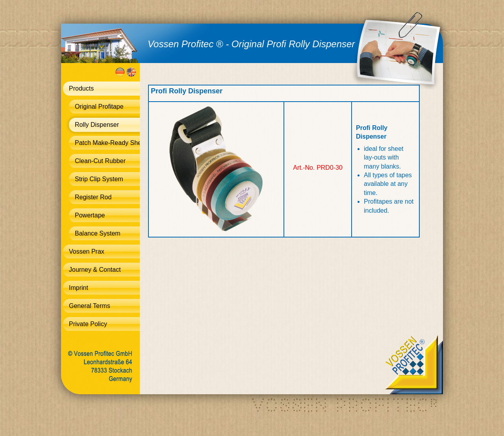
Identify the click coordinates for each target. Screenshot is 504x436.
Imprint (79, 288)
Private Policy (88, 324)
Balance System (98, 233)
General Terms (90, 306)
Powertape (90, 215)
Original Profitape (99, 107)
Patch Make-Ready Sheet (107, 143)
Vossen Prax (87, 251)
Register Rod (93, 197)
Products (81, 88)
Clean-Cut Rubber (100, 161)
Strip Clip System (99, 179)
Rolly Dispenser (97, 125)
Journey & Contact (95, 270)
